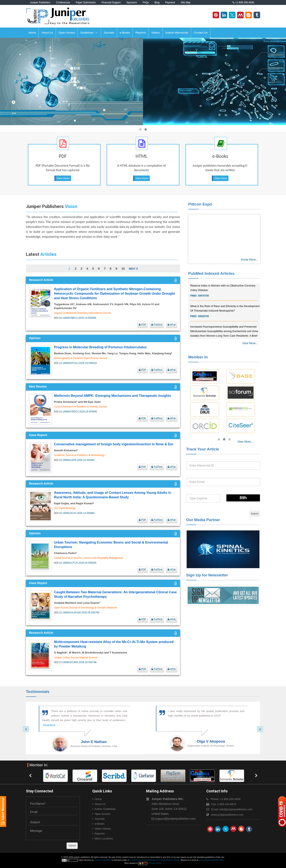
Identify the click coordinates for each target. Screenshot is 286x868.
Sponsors (132, 2)
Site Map (186, 2)
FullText (157, 325)
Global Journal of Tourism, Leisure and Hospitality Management (89, 558)
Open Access (67, 33)
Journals (109, 33)
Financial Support (111, 2)
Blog (157, 2)
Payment (170, 2)
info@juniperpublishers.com (236, 809)
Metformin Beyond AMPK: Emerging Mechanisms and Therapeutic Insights (112, 396)
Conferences (63, 2)
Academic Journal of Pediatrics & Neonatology (79, 455)
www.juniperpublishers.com (227, 815)
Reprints (141, 33)
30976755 (203, 304)
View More (63, 178)
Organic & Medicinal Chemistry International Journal (82, 313)
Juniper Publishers (40, 2)
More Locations (104, 839)
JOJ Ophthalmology (65, 508)
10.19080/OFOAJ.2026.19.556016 (78, 363)
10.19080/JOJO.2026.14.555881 (77, 513)
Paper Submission (86, 2)
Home (32, 33)
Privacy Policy (155, 863)
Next (133, 269)
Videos (155, 33)
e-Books (125, 33)
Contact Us (201, 33)
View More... (250, 343)
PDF (142, 325)
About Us (47, 33)
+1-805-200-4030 (243, 2)
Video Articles (103, 829)
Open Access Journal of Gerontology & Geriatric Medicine (86, 608)
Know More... (250, 260)
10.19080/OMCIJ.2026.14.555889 (78, 318)
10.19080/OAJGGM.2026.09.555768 (79, 613)
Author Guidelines (105, 809)
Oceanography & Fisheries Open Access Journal (81, 358)
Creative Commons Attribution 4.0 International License (154, 860)
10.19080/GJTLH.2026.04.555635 (78, 563)
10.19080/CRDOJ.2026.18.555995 (78, 412)
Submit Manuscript (177, 33)
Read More (49, 725)
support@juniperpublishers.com (175, 819)
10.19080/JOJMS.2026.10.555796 (78, 662)
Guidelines (89, 33)
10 (123, 268)
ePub (172, 325)
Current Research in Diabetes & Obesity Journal (80, 407)
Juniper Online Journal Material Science (76, 658)
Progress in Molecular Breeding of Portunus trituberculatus (100, 347)
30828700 (203, 324)
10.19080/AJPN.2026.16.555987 (77, 460)
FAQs (146, 2)
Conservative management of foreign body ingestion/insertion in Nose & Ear (114, 444)
